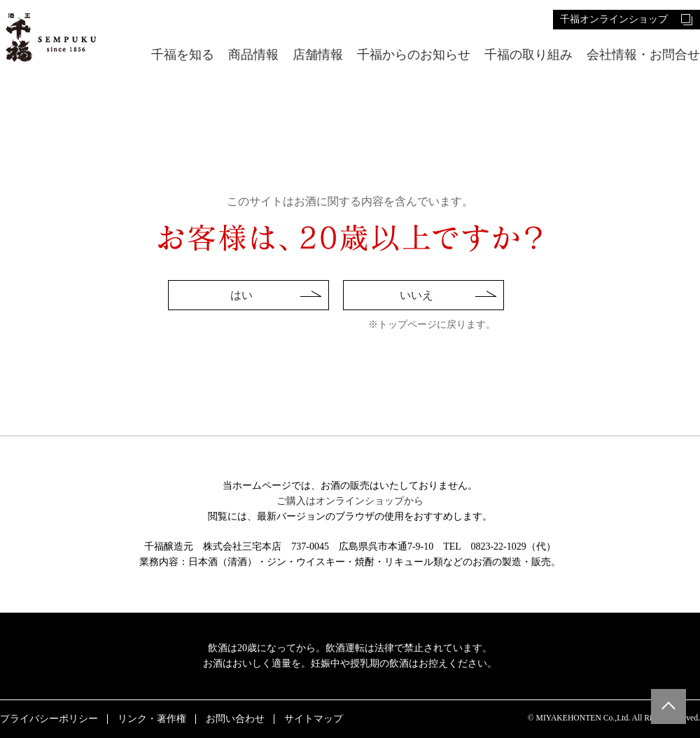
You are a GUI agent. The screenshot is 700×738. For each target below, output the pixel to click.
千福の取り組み (528, 55)
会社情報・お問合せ (643, 55)
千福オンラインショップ (614, 19)
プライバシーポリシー (49, 719)
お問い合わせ (235, 719)
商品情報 (253, 55)
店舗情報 (318, 55)
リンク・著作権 (152, 719)
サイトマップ (314, 719)
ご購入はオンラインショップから (350, 501)
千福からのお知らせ (414, 55)
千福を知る (183, 55)
